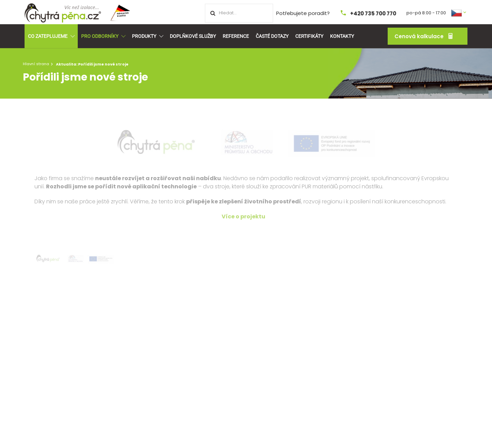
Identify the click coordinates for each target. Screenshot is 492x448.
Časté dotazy (272, 36)
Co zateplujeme (51, 36)
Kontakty (342, 36)
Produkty (147, 36)
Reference (236, 36)
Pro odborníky (103, 36)
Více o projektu (243, 216)
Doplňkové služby (193, 36)
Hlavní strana (36, 64)
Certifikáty (309, 36)
